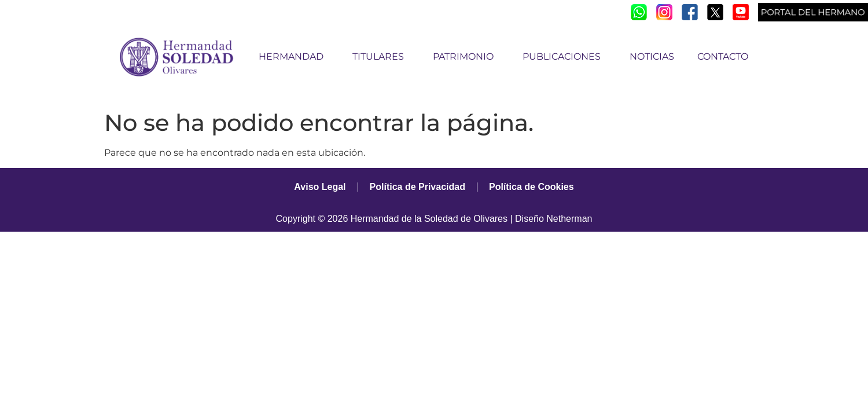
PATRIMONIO (466, 57)
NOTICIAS (652, 56)
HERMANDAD (294, 57)
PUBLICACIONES (564, 57)
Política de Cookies (532, 187)
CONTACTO (723, 56)
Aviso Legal (320, 187)
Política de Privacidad (418, 187)
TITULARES (381, 57)
